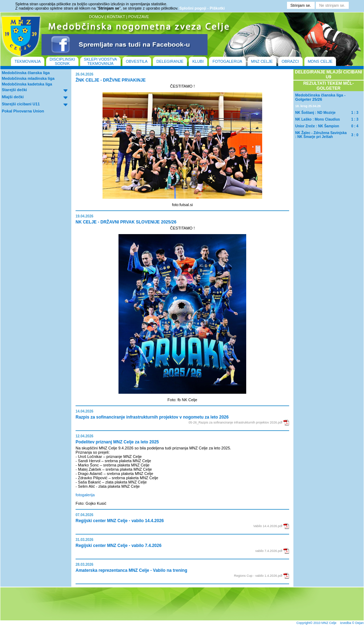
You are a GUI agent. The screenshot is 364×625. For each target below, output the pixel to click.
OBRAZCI (290, 61)
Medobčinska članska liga (26, 73)
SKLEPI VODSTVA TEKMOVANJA (100, 61)
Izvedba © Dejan (352, 623)
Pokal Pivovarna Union (23, 111)
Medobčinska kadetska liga (27, 84)
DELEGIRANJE (170, 61)
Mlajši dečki (13, 97)
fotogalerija (85, 495)
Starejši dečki (14, 90)
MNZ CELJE (262, 61)
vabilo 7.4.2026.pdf (269, 551)
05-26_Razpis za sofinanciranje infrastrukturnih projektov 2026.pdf (236, 422)
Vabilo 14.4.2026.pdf (268, 526)
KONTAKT (116, 17)
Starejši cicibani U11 (21, 104)
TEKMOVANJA (28, 61)
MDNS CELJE (320, 61)
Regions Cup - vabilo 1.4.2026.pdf (258, 576)
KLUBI (198, 61)
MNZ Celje (329, 623)
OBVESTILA (137, 61)
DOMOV (96, 17)
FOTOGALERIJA (227, 61)
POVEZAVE (138, 17)
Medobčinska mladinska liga (28, 78)
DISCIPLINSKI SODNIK (62, 61)
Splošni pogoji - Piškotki (202, 8)
